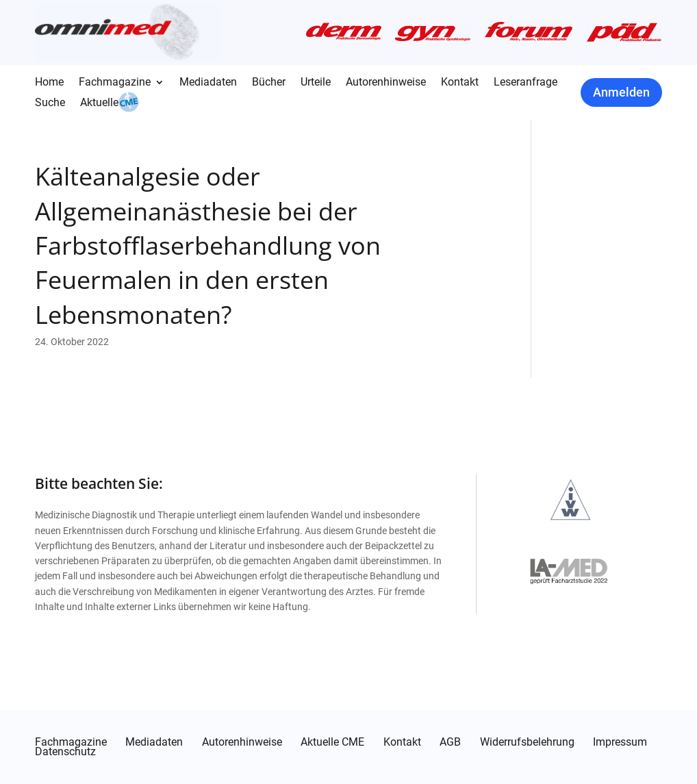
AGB (450, 742)
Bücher (269, 83)
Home (49, 83)
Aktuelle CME (332, 742)
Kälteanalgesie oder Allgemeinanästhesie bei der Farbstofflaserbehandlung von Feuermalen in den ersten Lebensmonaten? (208, 245)
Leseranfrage (525, 83)
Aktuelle (99, 103)
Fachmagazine (115, 83)
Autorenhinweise (386, 83)
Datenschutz (65, 752)
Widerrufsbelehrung (527, 742)
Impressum (620, 742)
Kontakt (460, 83)
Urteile (316, 83)
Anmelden (621, 92)
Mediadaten (208, 83)
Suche (50, 103)
